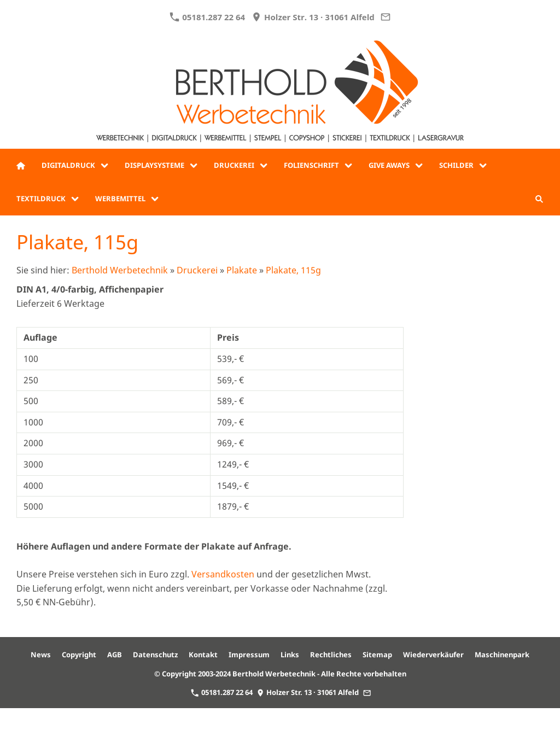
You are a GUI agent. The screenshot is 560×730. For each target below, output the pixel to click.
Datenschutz (155, 655)
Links (290, 655)
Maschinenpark (502, 655)
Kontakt (203, 655)
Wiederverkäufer (433, 655)
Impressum (249, 655)
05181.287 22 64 (207, 17)
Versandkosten (223, 574)
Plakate (242, 270)
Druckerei (197, 270)
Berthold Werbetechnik (120, 270)
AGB (115, 655)
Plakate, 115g (293, 270)
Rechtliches (331, 655)
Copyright (79, 655)
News (41, 655)
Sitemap (377, 655)
